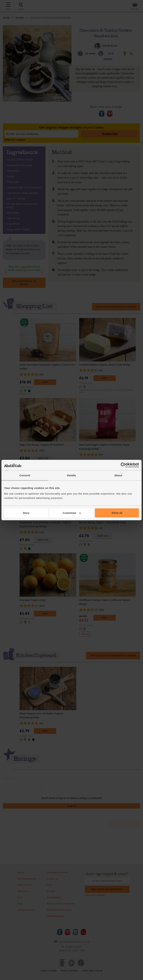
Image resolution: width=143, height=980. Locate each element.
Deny (26, 513)
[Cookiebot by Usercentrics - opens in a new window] (123, 465)
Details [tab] (71, 475)
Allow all (117, 513)
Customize (72, 513)
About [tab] (118, 475)
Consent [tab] (25, 475)
